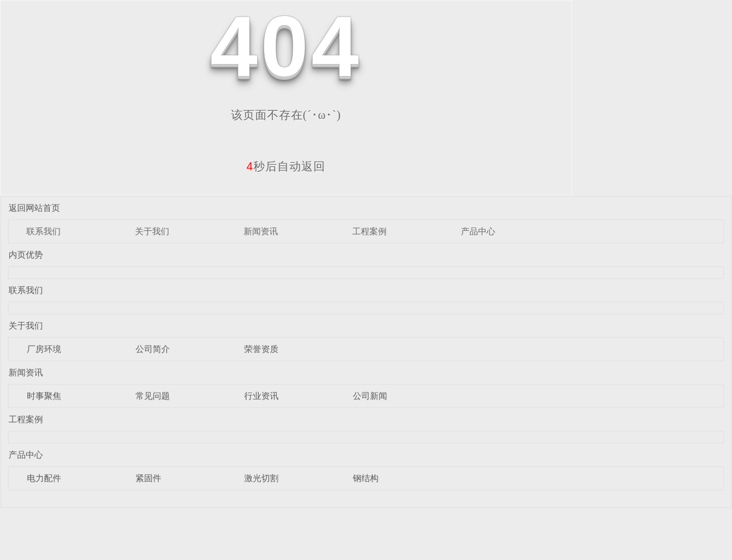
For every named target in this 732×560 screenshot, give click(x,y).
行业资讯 (261, 396)
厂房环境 (44, 349)
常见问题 (153, 396)
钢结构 (366, 478)
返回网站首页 (34, 208)
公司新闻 (370, 396)
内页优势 (26, 255)
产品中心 (478, 231)
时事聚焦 (44, 396)
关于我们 (152, 231)
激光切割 (261, 478)
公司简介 (153, 349)
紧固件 (148, 478)
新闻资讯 (261, 231)
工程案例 (369, 231)
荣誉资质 (261, 349)
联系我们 (43, 231)
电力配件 (44, 478)
